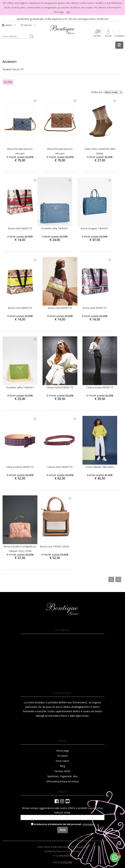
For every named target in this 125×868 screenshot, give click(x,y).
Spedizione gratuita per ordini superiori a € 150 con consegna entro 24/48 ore (62, 19)
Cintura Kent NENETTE (60, 467)
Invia (62, 830)
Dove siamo (62, 761)
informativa (89, 824)
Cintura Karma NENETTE (20, 467)
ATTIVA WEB (66, 862)
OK (68, 12)
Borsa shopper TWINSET (95, 228)
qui (62, 12)
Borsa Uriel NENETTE (20, 228)
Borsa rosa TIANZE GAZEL (55, 546)
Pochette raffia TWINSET (20, 387)
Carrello (97, 36)
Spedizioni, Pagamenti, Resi (62, 776)
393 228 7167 (81, 847)
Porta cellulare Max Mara (100, 467)
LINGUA (9, 25)
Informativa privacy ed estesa (62, 781)
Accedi (108, 36)
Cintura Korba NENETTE (60, 387)
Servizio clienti (62, 771)
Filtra (8, 82)
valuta (28, 25)
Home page (62, 751)
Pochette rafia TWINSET (55, 228)
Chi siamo (62, 756)
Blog (62, 766)
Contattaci (120, 36)
